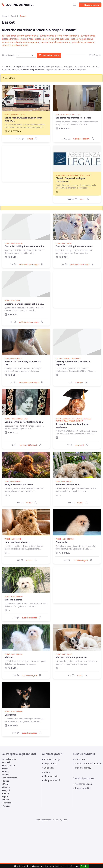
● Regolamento (50, 764)
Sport (14, 16)
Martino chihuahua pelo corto (71, 657)
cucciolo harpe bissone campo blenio (20, 36)
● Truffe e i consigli (51, 759)
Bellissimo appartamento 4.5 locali (74, 118)
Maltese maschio (13, 600)
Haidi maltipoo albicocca (17, 542)
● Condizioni (48, 768)
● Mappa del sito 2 (51, 780)
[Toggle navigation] (74, 5)
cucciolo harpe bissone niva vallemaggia (60, 36)
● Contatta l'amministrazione (87, 764)
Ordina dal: (8, 55)
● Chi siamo (79, 759)
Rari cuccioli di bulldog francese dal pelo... (23, 363)
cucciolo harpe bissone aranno (55, 42)
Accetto (84, 866)
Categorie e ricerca (49, 55)
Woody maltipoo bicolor (68, 485)
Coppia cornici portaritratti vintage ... (24, 422)
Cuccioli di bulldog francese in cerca (74, 246)
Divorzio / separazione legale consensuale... (71, 180)
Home (5, 16)
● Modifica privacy (82, 768)
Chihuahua (10, 715)
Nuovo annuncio (90, 5)
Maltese (9, 657)
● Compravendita (82, 788)
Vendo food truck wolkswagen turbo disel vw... (24, 119)
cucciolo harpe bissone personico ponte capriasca (45, 39)
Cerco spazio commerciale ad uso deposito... (73, 363)
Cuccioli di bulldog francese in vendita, (25, 246)
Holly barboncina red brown (19, 485)
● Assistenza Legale (83, 784)
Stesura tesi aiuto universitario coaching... (72, 426)
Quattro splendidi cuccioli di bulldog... (24, 304)
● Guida (46, 772)
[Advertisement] (26, 164)
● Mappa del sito (50, 776)
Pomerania (61, 542)
